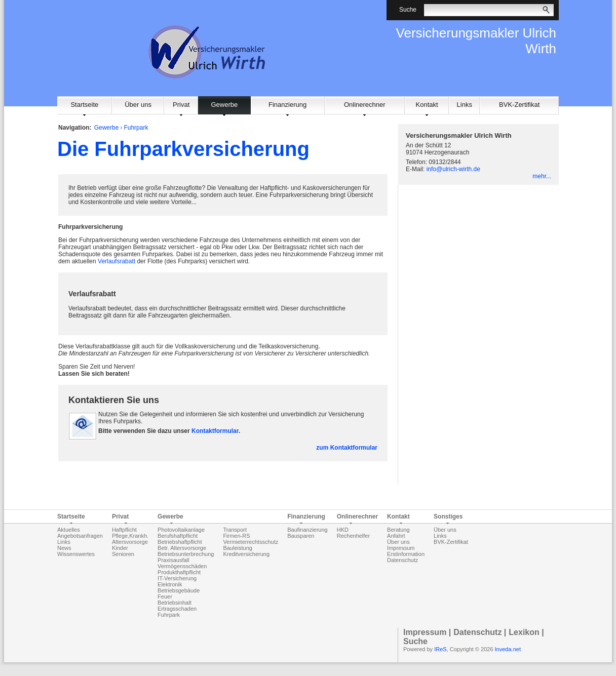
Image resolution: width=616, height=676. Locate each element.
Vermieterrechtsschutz (251, 542)
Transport (235, 530)
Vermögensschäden (182, 566)
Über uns (138, 105)
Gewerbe (224, 105)
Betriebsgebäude (179, 590)
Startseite (84, 105)
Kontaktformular (215, 431)
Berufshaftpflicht (178, 536)
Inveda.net (508, 649)
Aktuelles (69, 530)
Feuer (165, 597)
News (64, 548)
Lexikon (524, 632)
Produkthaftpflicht (179, 572)
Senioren (123, 554)
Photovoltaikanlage (181, 530)
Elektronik (170, 584)
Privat (181, 105)
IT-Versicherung (177, 578)
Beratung (398, 530)
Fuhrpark (136, 128)
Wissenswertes (76, 554)
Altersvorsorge (130, 542)
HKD (343, 530)
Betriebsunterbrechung (186, 554)
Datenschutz (402, 560)
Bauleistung (238, 548)
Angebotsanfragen (80, 536)
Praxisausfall (173, 560)
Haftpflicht (124, 530)
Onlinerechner (365, 105)
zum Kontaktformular (347, 448)
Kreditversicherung (246, 554)
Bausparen (301, 536)
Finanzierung (287, 105)
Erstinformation (406, 554)
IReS (440, 649)
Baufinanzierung (307, 530)
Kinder (120, 548)
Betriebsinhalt (175, 603)
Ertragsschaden (177, 609)
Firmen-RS (236, 536)
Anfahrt (396, 536)
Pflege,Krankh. (130, 536)
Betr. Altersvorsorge (182, 548)
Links (465, 105)
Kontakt (427, 105)
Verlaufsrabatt (117, 261)
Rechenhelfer (353, 536)
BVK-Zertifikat (519, 105)
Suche (415, 641)
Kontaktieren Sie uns (114, 400)
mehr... (542, 176)
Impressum (401, 548)
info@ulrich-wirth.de (453, 169)
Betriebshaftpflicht (180, 542)
